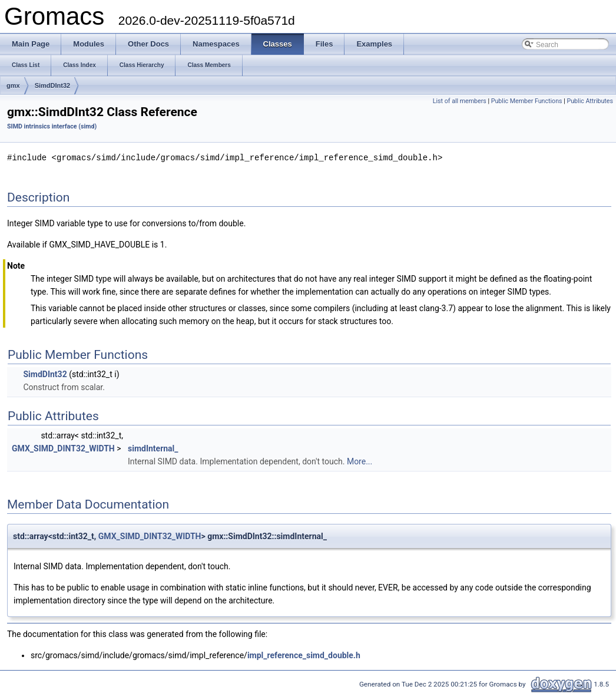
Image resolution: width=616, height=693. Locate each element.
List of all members (460, 101)
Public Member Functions (527, 101)
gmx (13, 85)
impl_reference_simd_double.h (304, 655)
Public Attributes (590, 101)
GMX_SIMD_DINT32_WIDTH (63, 448)
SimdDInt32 (53, 85)
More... (360, 461)
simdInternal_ (153, 448)
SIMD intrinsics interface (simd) (52, 126)
